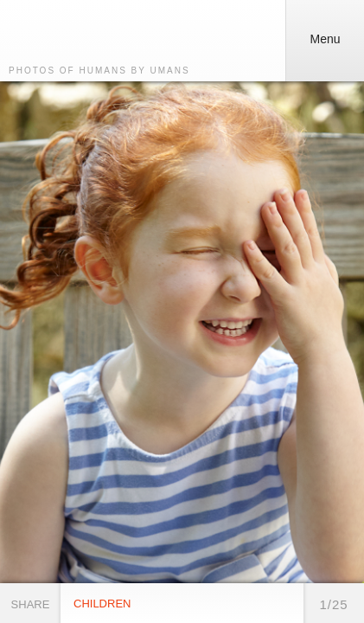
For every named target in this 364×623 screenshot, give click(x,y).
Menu (320, 33)
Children (102, 604)
